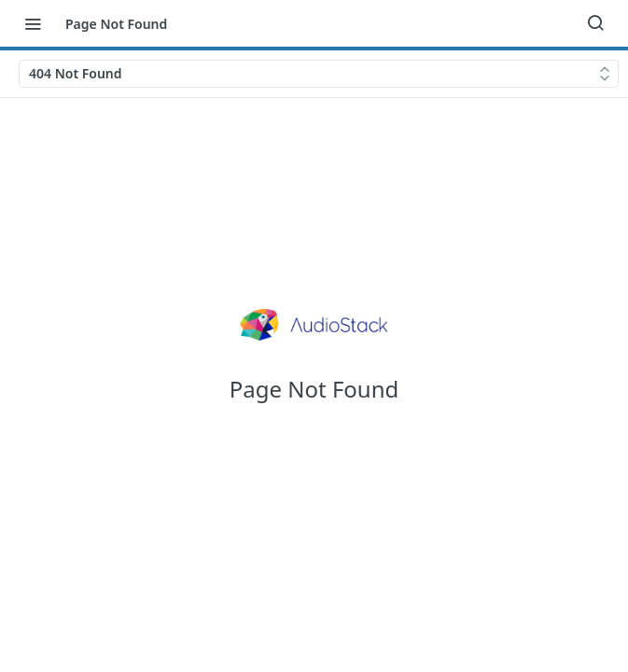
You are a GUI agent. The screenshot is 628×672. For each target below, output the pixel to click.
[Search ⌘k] (595, 23)
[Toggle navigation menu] (33, 23)
